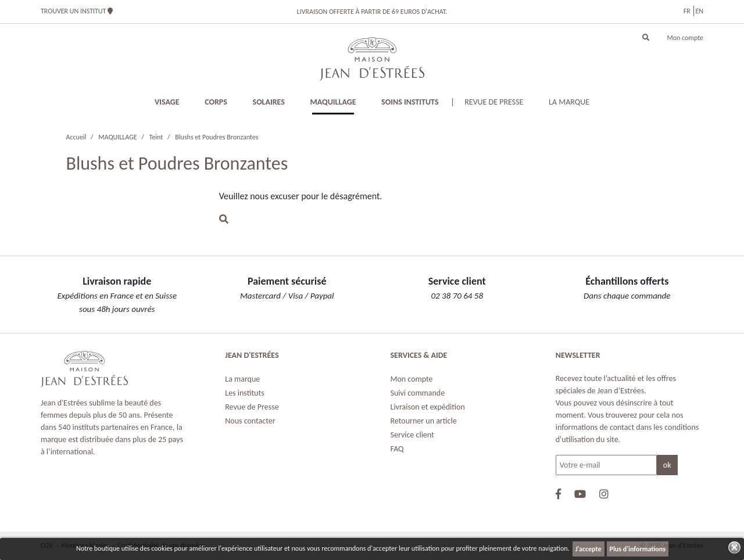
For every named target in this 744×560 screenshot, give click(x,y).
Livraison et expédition (428, 407)
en (699, 11)
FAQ (397, 449)
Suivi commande (418, 393)
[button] (646, 38)
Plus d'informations (638, 549)
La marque (242, 379)
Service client (412, 435)
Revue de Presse (252, 407)
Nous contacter (250, 421)
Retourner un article (424, 421)
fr (687, 11)
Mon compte (685, 38)
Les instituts (244, 393)
